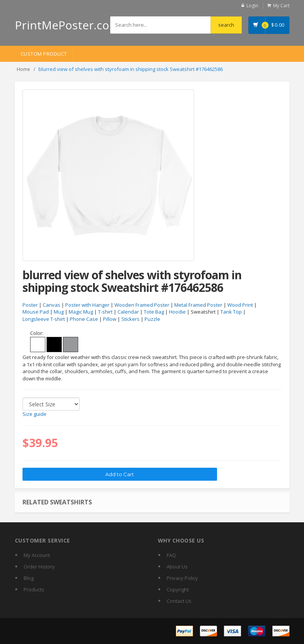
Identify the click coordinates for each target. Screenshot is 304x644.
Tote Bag (154, 312)
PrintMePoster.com (67, 25)
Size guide (35, 414)
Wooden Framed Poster (142, 305)
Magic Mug (81, 312)
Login (252, 6)
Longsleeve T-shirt (44, 319)
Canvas (51, 305)
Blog (29, 578)
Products (34, 589)
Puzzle (152, 319)
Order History (39, 567)
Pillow (110, 319)
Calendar (128, 312)
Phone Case (84, 319)
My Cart (281, 6)
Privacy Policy (182, 578)
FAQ (171, 555)
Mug (59, 312)
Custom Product (44, 54)
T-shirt (105, 312)
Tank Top (231, 312)
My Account (37, 555)
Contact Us (179, 601)
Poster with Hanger (87, 305)
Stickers (130, 319)
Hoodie (177, 312)
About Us (177, 567)
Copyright (178, 589)
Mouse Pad (36, 312)
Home (23, 69)
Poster (30, 305)
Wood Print (240, 305)
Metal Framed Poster (198, 305)
